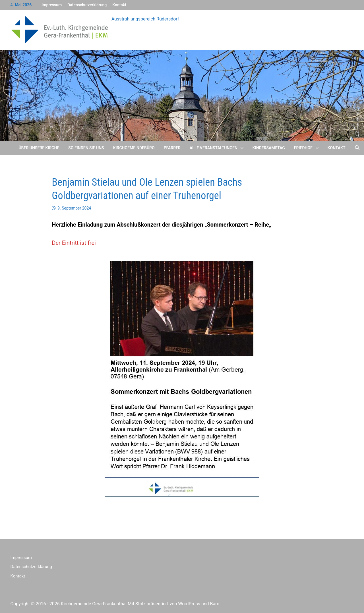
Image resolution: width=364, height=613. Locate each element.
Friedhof (303, 148)
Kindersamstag (269, 148)
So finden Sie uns (86, 148)
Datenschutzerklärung (87, 5)
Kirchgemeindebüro (134, 148)
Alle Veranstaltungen (214, 148)
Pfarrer (172, 148)
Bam (215, 604)
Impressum (52, 5)
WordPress (189, 604)
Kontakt (119, 5)
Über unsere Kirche (39, 148)
